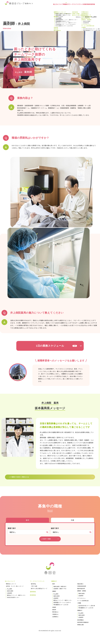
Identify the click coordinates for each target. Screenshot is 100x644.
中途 (73, 523)
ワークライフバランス (69, 8)
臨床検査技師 (81, 591)
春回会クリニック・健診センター (16, 598)
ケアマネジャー (82, 601)
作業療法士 (55, 617)
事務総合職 (80, 628)
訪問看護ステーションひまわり (62, 605)
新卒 (28, 523)
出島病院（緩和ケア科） (60, 591)
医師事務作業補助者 (83, 625)
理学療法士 (55, 615)
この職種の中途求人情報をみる (47, 478)
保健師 (54, 610)
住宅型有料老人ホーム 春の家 (87, 608)
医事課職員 (80, 623)
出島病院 (10, 596)
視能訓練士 (80, 587)
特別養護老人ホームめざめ (61, 608)
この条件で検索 (47, 542)
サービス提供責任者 (83, 603)
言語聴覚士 (55, 620)
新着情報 (91, 8)
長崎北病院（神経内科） (60, 589)
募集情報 (82, 8)
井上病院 (10, 592)
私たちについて (46, 8)
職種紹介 (56, 8)
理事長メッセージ (11, 587)
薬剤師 (54, 612)
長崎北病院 (10, 594)
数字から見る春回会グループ (39, 591)
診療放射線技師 (82, 589)
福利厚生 (33, 587)
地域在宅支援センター (13, 600)
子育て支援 (34, 589)
